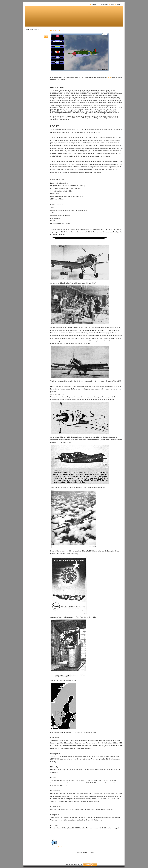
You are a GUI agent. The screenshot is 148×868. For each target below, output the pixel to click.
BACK (56, 846)
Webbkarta (104, 4)
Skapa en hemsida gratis (75, 865)
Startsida (53, 30)
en (59, 30)
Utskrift (119, 4)
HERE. (109, 77)
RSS (112, 4)
